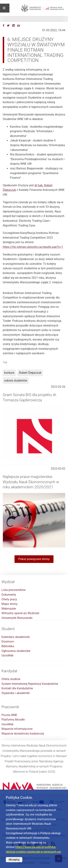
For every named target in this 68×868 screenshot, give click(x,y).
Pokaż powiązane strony (34, 559)
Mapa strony (10, 604)
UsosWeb (7, 655)
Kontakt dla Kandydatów (17, 688)
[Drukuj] (19, 26)
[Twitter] (8, 26)
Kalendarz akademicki (16, 637)
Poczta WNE (9, 715)
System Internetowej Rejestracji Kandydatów (30, 684)
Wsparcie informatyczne (17, 729)
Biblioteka (8, 646)
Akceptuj (14, 860)
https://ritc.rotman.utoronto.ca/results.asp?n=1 (33, 247)
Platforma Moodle (13, 720)
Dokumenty (9, 595)
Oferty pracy (9, 599)
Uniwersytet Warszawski (17, 618)
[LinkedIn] (13, 26)
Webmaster (9, 609)
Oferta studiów (11, 679)
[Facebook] (4, 26)
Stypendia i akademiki (16, 693)
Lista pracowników (14, 590)
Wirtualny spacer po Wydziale (20, 613)
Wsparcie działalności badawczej (23, 734)
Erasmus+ (8, 641)
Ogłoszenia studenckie (16, 651)
